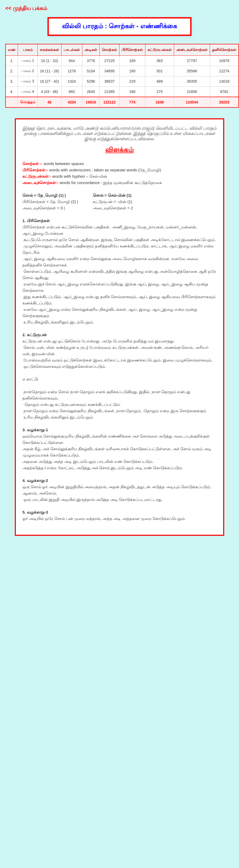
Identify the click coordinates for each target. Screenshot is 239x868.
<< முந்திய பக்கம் (26, 8)
